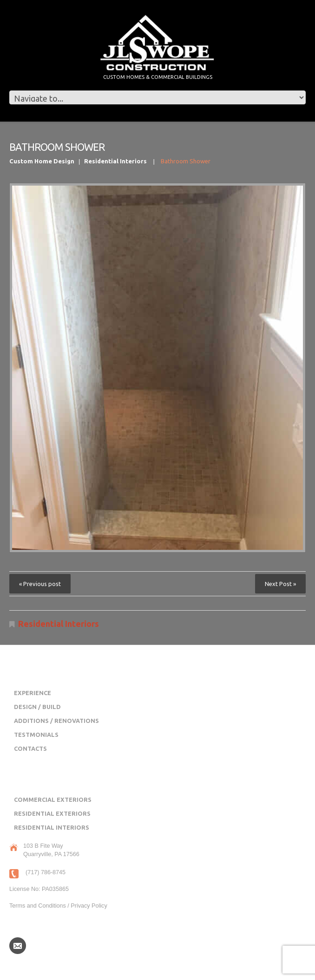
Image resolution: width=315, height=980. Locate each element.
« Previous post (40, 584)
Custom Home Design (42, 161)
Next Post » (280, 584)
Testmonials (36, 735)
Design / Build (37, 707)
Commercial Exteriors (53, 799)
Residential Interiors (115, 161)
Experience (33, 693)
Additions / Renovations (56, 721)
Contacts (30, 748)
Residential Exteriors (52, 813)
